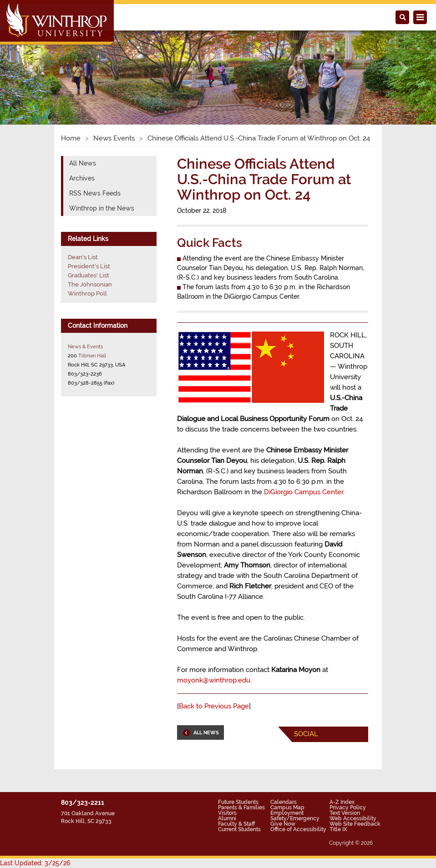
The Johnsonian (90, 284)
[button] (33, 68)
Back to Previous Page (214, 706)
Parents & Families (241, 808)
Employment (287, 813)
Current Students (239, 829)
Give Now (283, 824)
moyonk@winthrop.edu (214, 680)
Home (71, 138)
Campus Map (287, 808)
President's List (89, 266)
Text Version (345, 813)
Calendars (284, 802)
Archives (82, 178)
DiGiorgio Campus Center (304, 492)
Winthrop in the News (102, 208)
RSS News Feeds (95, 193)
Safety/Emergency (295, 818)
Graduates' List (89, 275)
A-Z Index (342, 802)
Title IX (338, 829)
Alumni (227, 818)
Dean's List (83, 257)
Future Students (238, 802)
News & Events (85, 346)
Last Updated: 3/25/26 (35, 863)
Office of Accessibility (298, 829)
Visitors (227, 813)
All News (83, 163)
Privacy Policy (348, 808)
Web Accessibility (353, 818)
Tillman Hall (92, 356)
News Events (114, 138)
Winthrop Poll (87, 294)
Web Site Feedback (355, 824)
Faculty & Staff (236, 824)
